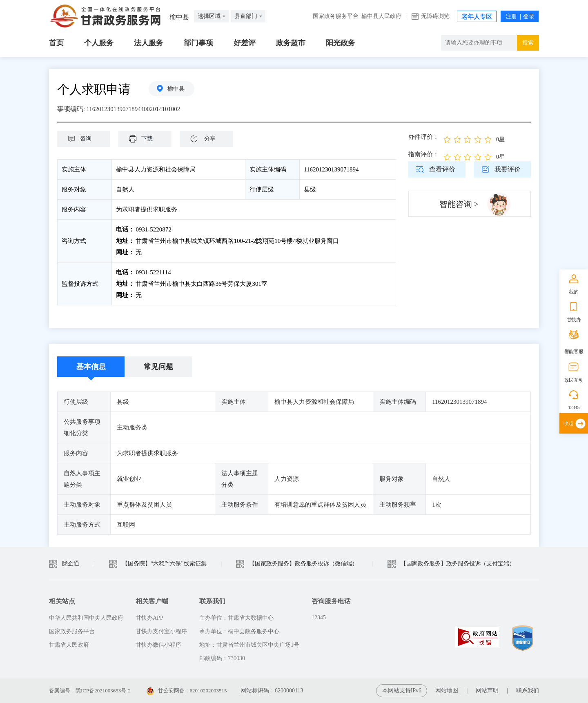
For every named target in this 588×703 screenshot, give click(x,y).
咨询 (88, 139)
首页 (56, 43)
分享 (210, 139)
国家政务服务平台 (336, 16)
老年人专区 (477, 17)
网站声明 (487, 691)
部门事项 (198, 43)
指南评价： (424, 154)
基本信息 (91, 367)
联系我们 (528, 691)
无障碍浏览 (435, 16)
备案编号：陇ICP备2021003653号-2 (93, 691)
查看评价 (442, 169)
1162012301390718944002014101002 (137, 109)
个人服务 (99, 43)
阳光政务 (341, 43)
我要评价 (508, 169)
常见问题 (158, 367)
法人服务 (149, 43)
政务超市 (291, 43)
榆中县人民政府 (381, 16)
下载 (149, 139)
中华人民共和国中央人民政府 (86, 618)
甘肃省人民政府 (69, 645)
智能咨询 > (459, 204)
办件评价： (424, 137)
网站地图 (447, 691)
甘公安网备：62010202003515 (196, 691)
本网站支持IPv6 (402, 691)
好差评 (245, 43)
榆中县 (178, 89)
